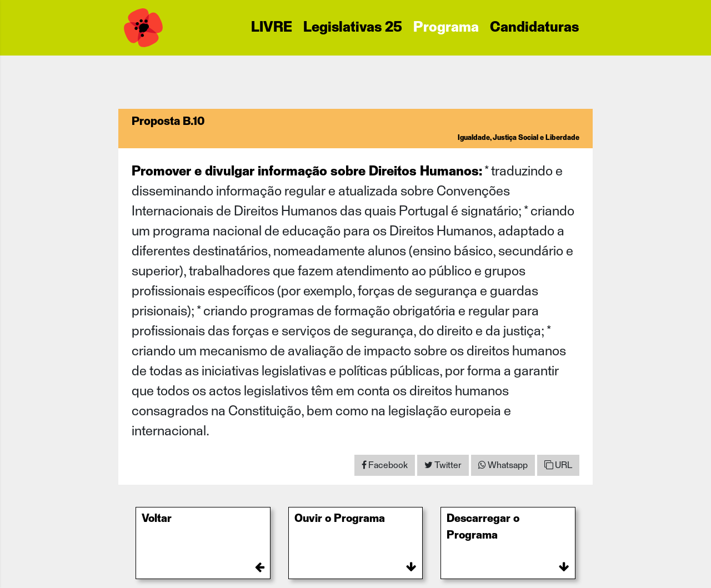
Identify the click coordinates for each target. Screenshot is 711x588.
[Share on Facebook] (385, 465)
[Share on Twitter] (443, 465)
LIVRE (272, 28)
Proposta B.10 (168, 122)
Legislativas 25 (353, 28)
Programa (446, 28)
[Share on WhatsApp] (503, 465)
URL (558, 465)
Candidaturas (534, 28)
